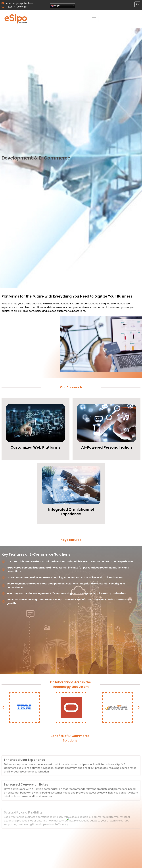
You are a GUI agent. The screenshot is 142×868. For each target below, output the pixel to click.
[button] (3, 707)
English (56, 6)
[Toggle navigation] (94, 19)
